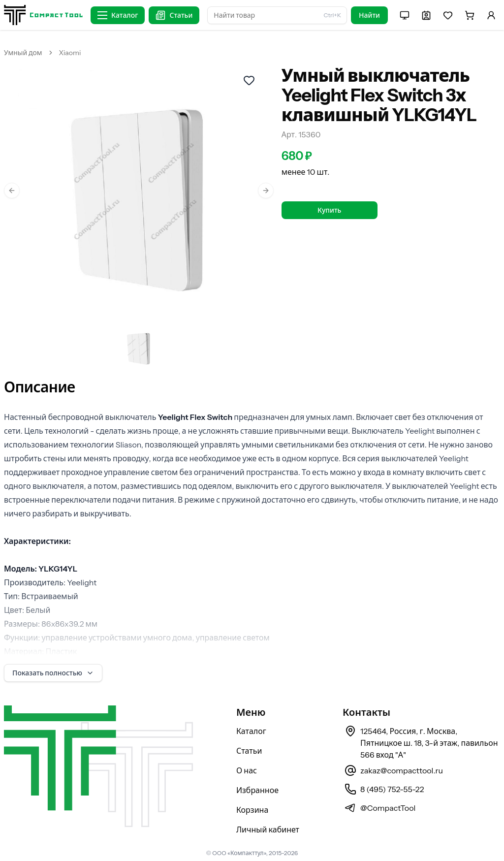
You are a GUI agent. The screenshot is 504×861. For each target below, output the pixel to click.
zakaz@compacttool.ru (402, 770)
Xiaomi (70, 53)
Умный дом (23, 53)
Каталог (251, 731)
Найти (369, 15)
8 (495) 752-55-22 (392, 789)
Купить (329, 210)
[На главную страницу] (43, 15)
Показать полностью (53, 673)
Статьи (249, 751)
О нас (247, 770)
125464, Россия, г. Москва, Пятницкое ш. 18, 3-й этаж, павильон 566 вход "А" (429, 743)
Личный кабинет (268, 829)
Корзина (252, 810)
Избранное (257, 790)
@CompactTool (388, 808)
